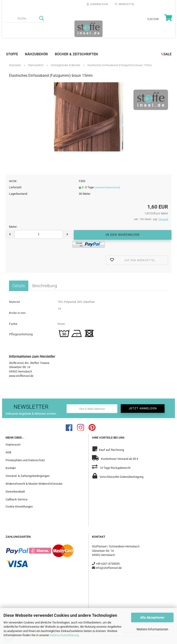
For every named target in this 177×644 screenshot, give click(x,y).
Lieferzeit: (15, 187)
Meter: (13, 227)
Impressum (13, 445)
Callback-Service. (17, 499)
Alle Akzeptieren (152, 617)
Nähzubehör (36, 54)
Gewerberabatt (15, 491)
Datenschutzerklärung (64, 635)
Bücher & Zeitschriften (76, 54)
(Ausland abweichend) (107, 188)
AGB (8, 452)
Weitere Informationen (152, 629)
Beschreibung (45, 285)
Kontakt (11, 468)
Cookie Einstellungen (19, 507)
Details (19, 285)
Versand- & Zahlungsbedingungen (28, 476)
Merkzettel (125, 4)
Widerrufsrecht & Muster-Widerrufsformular (34, 483)
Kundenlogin (97, 4)
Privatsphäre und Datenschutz (25, 460)
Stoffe (12, 54)
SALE (166, 54)
